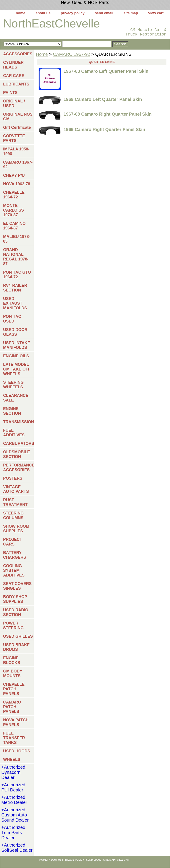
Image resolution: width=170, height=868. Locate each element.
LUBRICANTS (16, 84)
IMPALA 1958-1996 (16, 151)
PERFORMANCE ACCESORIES (18, 467)
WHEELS (12, 760)
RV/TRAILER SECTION (15, 288)
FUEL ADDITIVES (14, 433)
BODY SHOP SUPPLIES (15, 599)
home (21, 13)
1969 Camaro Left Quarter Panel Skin (103, 99)
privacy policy (73, 13)
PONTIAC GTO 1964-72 (17, 275)
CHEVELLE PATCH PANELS (14, 689)
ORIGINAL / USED (14, 103)
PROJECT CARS (13, 542)
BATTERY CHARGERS (15, 555)
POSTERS (13, 478)
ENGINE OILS (16, 356)
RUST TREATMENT (15, 502)
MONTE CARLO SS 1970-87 (13, 210)
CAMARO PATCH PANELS (12, 707)
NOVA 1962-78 (17, 184)
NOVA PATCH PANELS (16, 722)
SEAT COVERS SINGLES (17, 586)
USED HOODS (17, 751)
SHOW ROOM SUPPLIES (16, 529)
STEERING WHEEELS (13, 385)
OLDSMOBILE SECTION (17, 454)
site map (131, 13)
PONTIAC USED (12, 319)
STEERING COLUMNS (13, 515)
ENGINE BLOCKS (12, 660)
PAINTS (10, 93)
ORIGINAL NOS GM (18, 117)
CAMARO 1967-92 (72, 54)
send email (104, 13)
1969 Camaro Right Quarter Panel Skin (104, 129)
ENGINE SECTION (12, 411)
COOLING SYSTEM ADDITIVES (14, 570)
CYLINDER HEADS (13, 65)
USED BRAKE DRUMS (16, 647)
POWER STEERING (13, 626)
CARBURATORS (18, 443)
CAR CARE (14, 76)
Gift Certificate (17, 127)
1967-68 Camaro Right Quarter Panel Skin (108, 114)
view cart (156, 13)
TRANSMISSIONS (18, 422)
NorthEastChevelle (52, 23)
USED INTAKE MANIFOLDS (17, 345)
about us (43, 13)
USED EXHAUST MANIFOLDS (15, 303)
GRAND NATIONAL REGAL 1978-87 (16, 257)
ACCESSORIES (18, 54)
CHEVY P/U (14, 175)
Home (42, 54)
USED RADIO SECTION (16, 612)
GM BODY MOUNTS (13, 673)
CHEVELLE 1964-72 (14, 195)
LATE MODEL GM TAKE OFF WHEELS (17, 369)
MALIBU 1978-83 (17, 239)
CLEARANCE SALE (16, 398)
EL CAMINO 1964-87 (14, 226)
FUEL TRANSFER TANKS (14, 738)
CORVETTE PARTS (14, 138)
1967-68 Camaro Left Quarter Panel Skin (106, 71)
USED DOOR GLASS (15, 332)
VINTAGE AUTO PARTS (16, 489)
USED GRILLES (18, 636)
